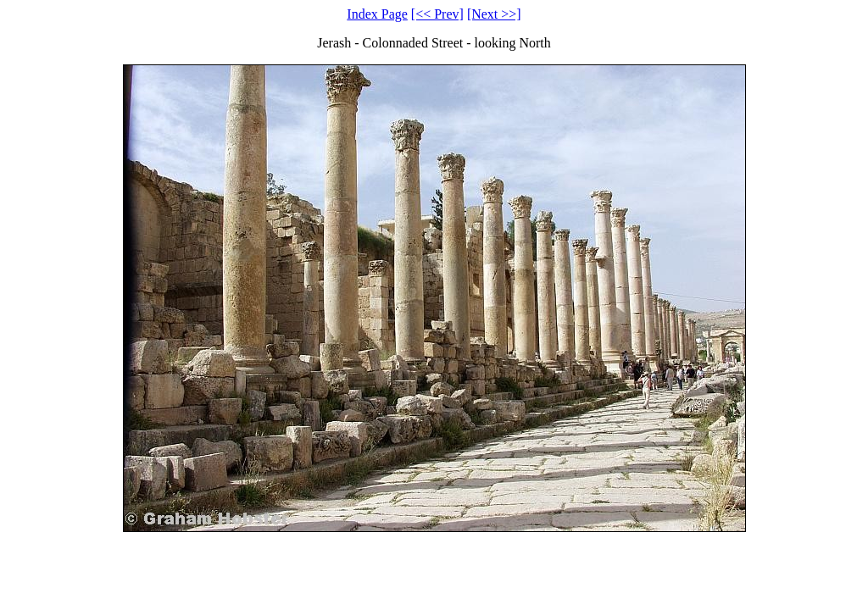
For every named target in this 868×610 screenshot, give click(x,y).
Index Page (377, 14)
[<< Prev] (437, 14)
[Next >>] (494, 14)
